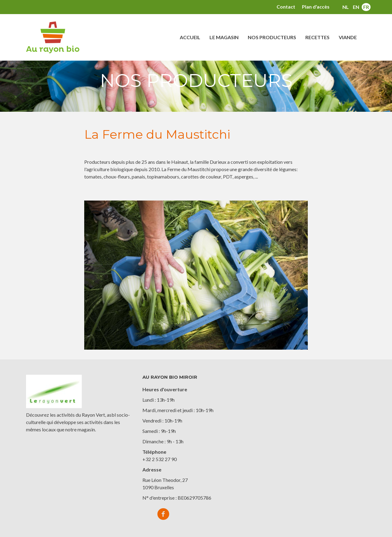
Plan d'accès (316, 7)
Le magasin (224, 37)
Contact (286, 7)
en (356, 7)
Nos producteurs (272, 37)
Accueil (190, 37)
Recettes (317, 37)
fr (366, 7)
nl (346, 7)
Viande (348, 37)
